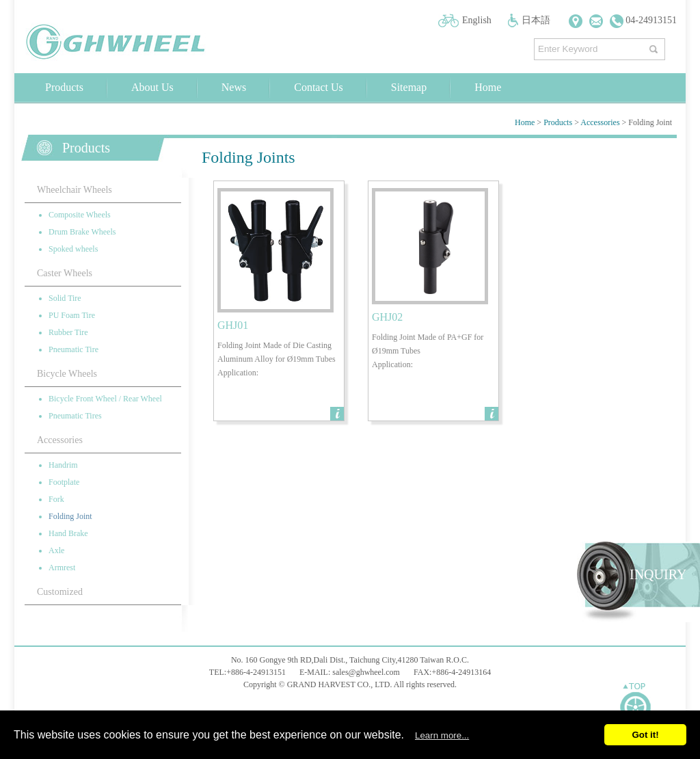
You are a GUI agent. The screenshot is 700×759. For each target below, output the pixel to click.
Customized (60, 592)
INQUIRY (658, 574)
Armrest (62, 568)
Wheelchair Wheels (75, 190)
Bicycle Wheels (67, 374)
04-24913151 (643, 20)
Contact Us (319, 87)
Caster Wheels (65, 273)
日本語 (536, 20)
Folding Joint (70, 516)
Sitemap (409, 87)
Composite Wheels (80, 215)
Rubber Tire (68, 332)
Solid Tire (65, 298)
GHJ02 (387, 317)
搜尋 (655, 46)
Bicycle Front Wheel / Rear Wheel (105, 399)
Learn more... (442, 735)
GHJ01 (233, 325)
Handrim (63, 465)
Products (64, 87)
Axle (56, 550)
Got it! (645, 735)
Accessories (600, 122)
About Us (152, 87)
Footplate (64, 482)
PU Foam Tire (72, 315)
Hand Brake (68, 533)
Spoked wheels (73, 249)
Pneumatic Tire (73, 349)
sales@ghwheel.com (366, 672)
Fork (56, 499)
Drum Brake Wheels (82, 232)
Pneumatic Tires (75, 416)
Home (488, 87)
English (477, 20)
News (234, 87)
